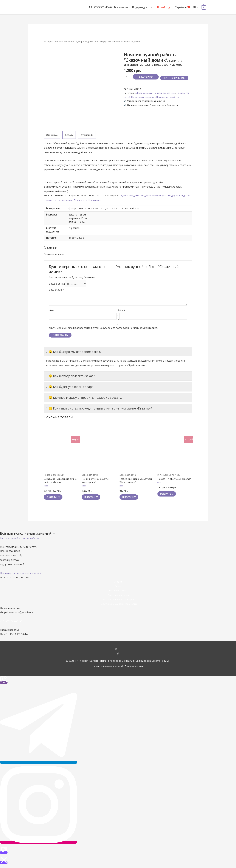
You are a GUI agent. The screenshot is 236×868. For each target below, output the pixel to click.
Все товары (121, 7)
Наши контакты (118, 592)
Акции (118, 583)
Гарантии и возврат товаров (118, 601)
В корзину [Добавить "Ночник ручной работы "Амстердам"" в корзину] (92, 498)
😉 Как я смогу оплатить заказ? (70, 377)
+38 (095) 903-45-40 (11, 623)
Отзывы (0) (87, 135)
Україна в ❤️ (183, 7)
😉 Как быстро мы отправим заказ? (74, 352)
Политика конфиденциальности (118, 605)
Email (122, 311)
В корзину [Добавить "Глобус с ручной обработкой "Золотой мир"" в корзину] (130, 498)
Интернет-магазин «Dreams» (60, 41)
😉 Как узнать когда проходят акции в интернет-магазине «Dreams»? (99, 409)
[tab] (52, 135)
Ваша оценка (57, 284)
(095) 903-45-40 (103, 7)
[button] (20, 539)
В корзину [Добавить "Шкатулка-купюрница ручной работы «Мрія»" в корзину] (54, 498)
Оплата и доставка (118, 596)
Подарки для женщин (166, 93)
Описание (52, 135)
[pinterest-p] (118, 655)
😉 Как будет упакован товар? (70, 388)
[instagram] (118, 651)
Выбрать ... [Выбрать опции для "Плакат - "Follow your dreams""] (168, 498)
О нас (118, 587)
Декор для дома (86, 41)
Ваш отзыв (56, 290)
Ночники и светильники (149, 97)
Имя (51, 311)
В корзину (146, 77)
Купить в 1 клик (175, 78)
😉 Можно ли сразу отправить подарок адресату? (84, 398)
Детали (69, 135)
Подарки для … (141, 7)
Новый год (164, 7)
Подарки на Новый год (175, 97)
